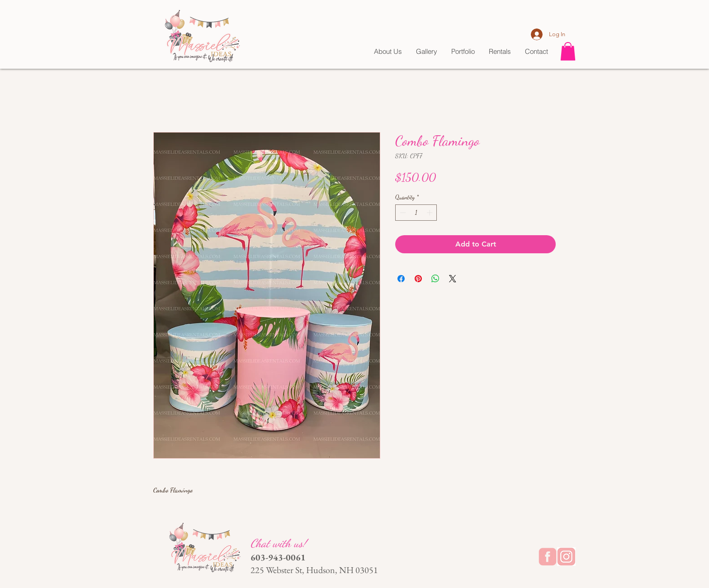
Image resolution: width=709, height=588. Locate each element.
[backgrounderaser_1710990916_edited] (547, 557)
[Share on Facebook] (401, 279)
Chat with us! (280, 543)
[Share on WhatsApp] (435, 279)
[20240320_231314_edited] (566, 557)
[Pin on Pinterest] (418, 279)
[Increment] (430, 213)
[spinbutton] (416, 213)
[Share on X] (453, 279)
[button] (568, 51)
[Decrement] (402, 213)
